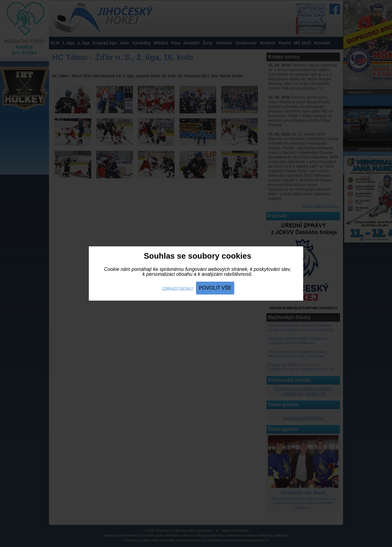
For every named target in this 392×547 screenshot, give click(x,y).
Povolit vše (215, 288)
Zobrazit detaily (178, 288)
